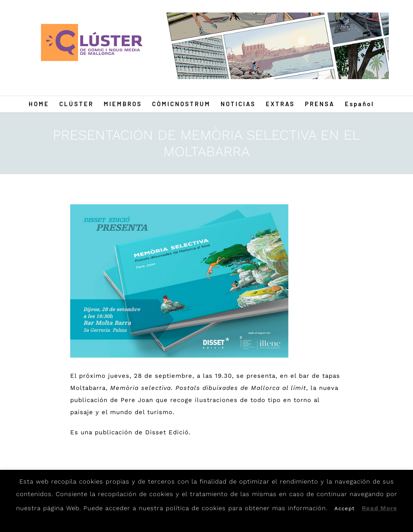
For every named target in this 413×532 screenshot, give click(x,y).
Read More (380, 508)
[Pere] (179, 281)
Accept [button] (344, 508)
